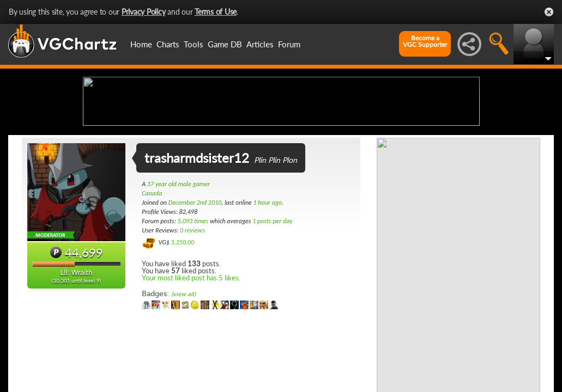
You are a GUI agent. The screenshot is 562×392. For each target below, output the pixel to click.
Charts (168, 44)
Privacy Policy (144, 12)
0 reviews (192, 316)
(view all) (183, 380)
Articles (260, 44)
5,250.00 (183, 328)
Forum (289, 44)
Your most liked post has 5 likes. (191, 364)
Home (141, 44)
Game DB (225, 44)
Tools (194, 44)
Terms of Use (216, 12)
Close (549, 12)
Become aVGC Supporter (425, 41)
